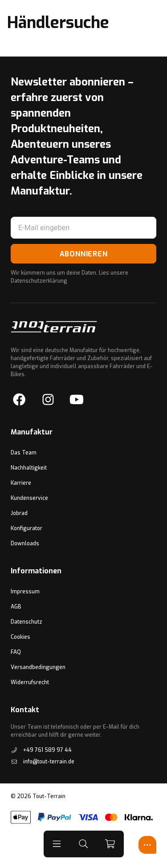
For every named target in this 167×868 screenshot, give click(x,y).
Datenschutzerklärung (39, 281)
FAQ (16, 652)
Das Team (24, 453)
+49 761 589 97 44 (41, 750)
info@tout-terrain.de (43, 762)
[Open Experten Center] (147, 845)
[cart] (110, 844)
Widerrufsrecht (30, 682)
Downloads (25, 544)
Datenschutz (26, 622)
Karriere (21, 483)
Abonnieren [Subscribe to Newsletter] (84, 254)
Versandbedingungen (38, 667)
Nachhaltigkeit (29, 468)
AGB (16, 607)
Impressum (25, 592)
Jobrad (19, 513)
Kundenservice (29, 498)
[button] (57, 844)
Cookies (20, 637)
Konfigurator (26, 528)
